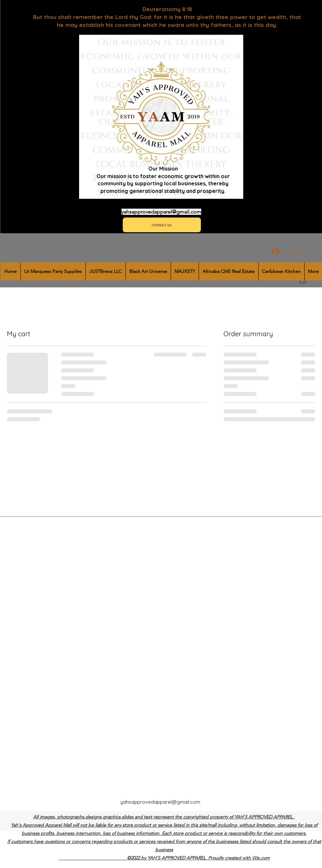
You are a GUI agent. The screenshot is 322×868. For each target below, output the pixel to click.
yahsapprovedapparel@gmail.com (161, 212)
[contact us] (162, 225)
